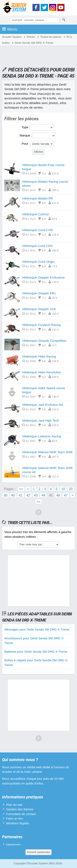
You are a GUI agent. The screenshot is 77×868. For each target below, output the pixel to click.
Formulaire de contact (21, 814)
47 (66, 495)
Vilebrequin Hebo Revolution (41, 372)
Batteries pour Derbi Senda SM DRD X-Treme (36, 652)
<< (21, 489)
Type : (26, 127)
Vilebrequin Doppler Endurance (43, 277)
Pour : (26, 144)
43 (36, 495)
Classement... (14, 844)
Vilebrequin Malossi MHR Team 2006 (47, 452)
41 (21, 495)
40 (13, 495)
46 (58, 495)
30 (5, 495)
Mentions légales (18, 823)
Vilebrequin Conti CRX (37, 246)
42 (28, 495)
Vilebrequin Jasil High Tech (40, 420)
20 (71, 489)
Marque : (26, 135)
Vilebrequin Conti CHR (37, 230)
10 (63, 489)
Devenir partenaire (38, 852)
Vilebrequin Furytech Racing (41, 325)
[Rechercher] (64, 20)
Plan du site (14, 805)
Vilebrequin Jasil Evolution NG (43, 405)
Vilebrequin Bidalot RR (37, 198)
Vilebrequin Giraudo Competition (44, 341)
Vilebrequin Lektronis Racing (42, 436)
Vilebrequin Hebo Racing (39, 356)
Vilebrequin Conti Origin (38, 262)
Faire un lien (15, 818)
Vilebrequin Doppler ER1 (39, 293)
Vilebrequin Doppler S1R (39, 309)
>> (38, 502)
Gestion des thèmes (20, 809)
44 (43, 495)
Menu (10, 29)
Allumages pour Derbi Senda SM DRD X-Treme (37, 629)
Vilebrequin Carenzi (35, 214)
